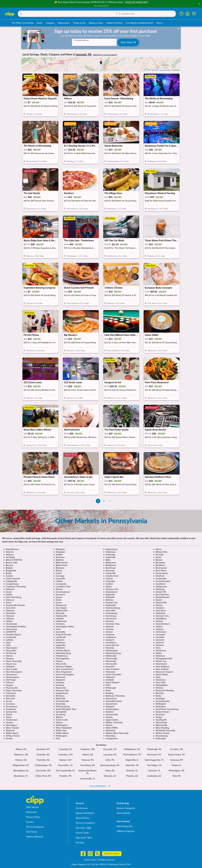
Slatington (159, 707)
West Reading (161, 728)
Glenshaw (9, 613)
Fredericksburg (112, 608)
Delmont (9, 589)
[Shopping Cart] (194, 14)
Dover (8, 592)
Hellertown (60, 621)
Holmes (158, 621)
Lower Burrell (111, 645)
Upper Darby (111, 720)
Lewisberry (110, 643)
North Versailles (112, 675)
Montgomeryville (163, 659)
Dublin (8, 595)
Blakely (8, 568)
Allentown (110, 552)
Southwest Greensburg (166, 709)
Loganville (59, 645)
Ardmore (59, 557)
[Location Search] (146, 14)
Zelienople (159, 739)
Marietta (109, 648)
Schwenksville (161, 701)
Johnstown (160, 632)
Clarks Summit (12, 579)
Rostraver (9, 699)
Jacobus (108, 629)
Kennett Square (12, 635)
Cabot (58, 573)
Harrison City (161, 616)
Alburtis (8, 552)
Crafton (108, 584)
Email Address (82, 40)
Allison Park (160, 552)
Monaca (9, 659)
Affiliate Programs (126, 831)
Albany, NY (21, 749)
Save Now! (128, 42)
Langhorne (110, 637)
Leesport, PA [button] (84, 55)
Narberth (9, 667)
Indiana (158, 627)
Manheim (59, 648)
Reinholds (9, 696)
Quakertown (61, 693)
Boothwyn (110, 568)
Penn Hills (159, 683)
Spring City (10, 712)
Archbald (9, 557)
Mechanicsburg (62, 653)
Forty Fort (9, 608)
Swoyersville (111, 715)
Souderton (10, 709)
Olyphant (59, 680)
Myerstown (160, 664)
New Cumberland (63, 669)
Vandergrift (160, 720)
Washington (60, 725)
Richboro (59, 696)
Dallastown (160, 587)
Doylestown (110, 592)
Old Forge (9, 680)
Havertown (110, 619)
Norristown (10, 675)
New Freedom (111, 669)
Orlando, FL (132, 771)
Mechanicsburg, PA (110, 765)
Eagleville (109, 595)
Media (157, 653)
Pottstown (10, 693)
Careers (30, 822)
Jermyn (108, 632)
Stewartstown (161, 712)
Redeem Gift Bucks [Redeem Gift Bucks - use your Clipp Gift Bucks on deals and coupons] (85, 813)
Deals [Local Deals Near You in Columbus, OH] (40, 23)
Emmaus (9, 600)
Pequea (8, 685)
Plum (107, 691)
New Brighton (161, 667)
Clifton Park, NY (43, 776)
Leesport (109, 640)
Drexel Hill (160, 592)
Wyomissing (160, 736)
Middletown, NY (132, 749)
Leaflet (152, 70)
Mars (157, 648)
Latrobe (8, 640)
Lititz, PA (110, 760)
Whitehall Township (164, 731)
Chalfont (159, 576)
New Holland (161, 669)
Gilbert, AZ (88, 755)
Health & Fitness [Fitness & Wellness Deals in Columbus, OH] (115, 23)
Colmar (58, 581)
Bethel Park (60, 565)
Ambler (58, 555)
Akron (157, 549)
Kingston (109, 635)
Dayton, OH (65, 760)
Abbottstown (11, 549)
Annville (158, 555)
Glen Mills (109, 611)
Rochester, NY (154, 755)
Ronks (157, 696)
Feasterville (160, 603)
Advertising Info (125, 826)
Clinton (108, 579)
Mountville (60, 664)
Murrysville (110, 664)
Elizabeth (109, 597)
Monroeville (110, 659)
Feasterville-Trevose (14, 605)
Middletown (61, 656)
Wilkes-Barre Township (116, 733)
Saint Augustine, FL (154, 760)
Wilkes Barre (11, 733)
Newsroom (31, 812)
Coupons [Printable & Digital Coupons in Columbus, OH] (50, 23)
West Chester (11, 728)
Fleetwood (60, 605)
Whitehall (109, 731)
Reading (108, 693)
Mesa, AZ (110, 771)
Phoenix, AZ (132, 776)
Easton (58, 597)
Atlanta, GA (21, 760)
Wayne (108, 725)
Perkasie (59, 685)
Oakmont (109, 677)
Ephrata (108, 600)
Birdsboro (159, 565)
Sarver (8, 701)
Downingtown (62, 592)
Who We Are (32, 807)
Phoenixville (11, 688)
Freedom (159, 608)
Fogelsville (109, 605)
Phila (107, 685)
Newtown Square (163, 672)
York (57, 739)
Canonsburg (160, 573)
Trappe (158, 717)
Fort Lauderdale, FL (65, 771)
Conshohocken (162, 581)
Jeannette (59, 632)
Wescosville (160, 725)
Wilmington (60, 736)
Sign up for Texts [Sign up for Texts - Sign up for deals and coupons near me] (84, 838)
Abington (59, 549)
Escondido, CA (65, 765)
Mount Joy (160, 661)
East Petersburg (12, 597)
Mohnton (159, 656)
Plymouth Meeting (163, 691)
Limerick (159, 643)
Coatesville (160, 579)
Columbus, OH (65, 755)
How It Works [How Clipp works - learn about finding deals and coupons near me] (124, 813)
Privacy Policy (33, 817)
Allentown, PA (21, 755)
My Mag (80, 843)
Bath (107, 560)
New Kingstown (62, 672)
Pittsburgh (110, 688)
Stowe (8, 715)
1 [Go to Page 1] (98, 501)
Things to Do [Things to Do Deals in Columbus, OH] (79, 23)
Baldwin (58, 560)
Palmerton (159, 680)
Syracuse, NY (177, 760)
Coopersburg (11, 584)
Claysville (59, 579)
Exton (7, 603)
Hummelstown (162, 624)
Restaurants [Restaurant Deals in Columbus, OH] (64, 23)
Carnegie (59, 576)
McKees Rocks (62, 651)
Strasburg (59, 715)
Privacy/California (35, 827)
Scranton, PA (176, 749)
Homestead (10, 624)
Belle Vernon (61, 563)
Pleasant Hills (61, 691)
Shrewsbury (10, 707)
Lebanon (59, 640)
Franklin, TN (65, 776)
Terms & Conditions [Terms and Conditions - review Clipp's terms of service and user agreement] (85, 823)
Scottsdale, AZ (154, 776)
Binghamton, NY (21, 765)
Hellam (8, 621)
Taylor (8, 717)
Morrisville (110, 661)
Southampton (111, 709)
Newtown (109, 672)
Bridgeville (10, 571)
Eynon (58, 603)
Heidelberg (160, 619)
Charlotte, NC (43, 760)
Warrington (10, 725)
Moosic (58, 661)
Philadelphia (160, 685)
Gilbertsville (60, 611)
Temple (108, 717)
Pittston (158, 688)
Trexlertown (10, 720)
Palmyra (9, 683)
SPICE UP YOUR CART (136, 2)
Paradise (59, 683)
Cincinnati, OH (43, 771)
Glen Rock (159, 611)
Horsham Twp (111, 624)
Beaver (158, 560)
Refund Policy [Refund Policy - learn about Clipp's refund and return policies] (83, 818)
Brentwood (160, 568)
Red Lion (159, 693)
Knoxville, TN (110, 749)
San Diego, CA (154, 765)
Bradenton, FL (21, 776)
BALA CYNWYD (13, 560)
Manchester (10, 648)
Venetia (8, 723)
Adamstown (110, 549)
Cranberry (159, 584)
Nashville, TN (132, 765)
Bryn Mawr (160, 571)
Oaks (157, 677)
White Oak (60, 731)
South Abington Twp (65, 709)
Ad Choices (32, 832)
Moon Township (12, 661)
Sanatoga (159, 699)
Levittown (59, 643)
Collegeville (10, 581)
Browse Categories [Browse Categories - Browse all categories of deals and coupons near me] (126, 808)
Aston (157, 557)
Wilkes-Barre (61, 733)
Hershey (109, 621)
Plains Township (12, 691)
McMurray (160, 651)
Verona (58, 723)
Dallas (107, 587)
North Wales (161, 675)
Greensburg (110, 613)
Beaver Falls (10, 563)
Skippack (109, 707)
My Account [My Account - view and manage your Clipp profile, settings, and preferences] (82, 808)
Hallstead (159, 613)
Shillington (160, 704)
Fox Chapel (60, 608)
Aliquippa (59, 552)
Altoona (8, 555)
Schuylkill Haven (113, 701)
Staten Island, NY (177, 755)
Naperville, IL (132, 760)
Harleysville (60, 616)
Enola (57, 600)
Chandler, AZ (43, 755)
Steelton (109, 712)
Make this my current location (105, 55)
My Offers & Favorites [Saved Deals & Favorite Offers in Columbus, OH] (23, 23)
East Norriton (161, 595)
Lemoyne (159, 640)
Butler (8, 573)
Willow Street (11, 736)
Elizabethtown (161, 597)
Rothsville (59, 699)
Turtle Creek (60, 720)
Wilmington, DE (176, 771)
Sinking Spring (62, 707)
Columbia (109, 581)
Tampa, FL (176, 765)
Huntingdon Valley (64, 627)
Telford (58, 717)
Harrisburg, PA (88, 765)
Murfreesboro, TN (132, 755)
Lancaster (159, 635)
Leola (7, 643)
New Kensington (13, 672)
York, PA (177, 776)
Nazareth (109, 667)
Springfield (60, 712)
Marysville (10, 651)
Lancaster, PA (110, 755)
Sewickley (59, 704)
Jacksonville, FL (88, 779)
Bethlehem (110, 565)
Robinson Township (114, 696)
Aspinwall (109, 557)
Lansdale (159, 637)
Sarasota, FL (154, 771)
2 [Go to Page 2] (104, 501)
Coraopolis (60, 584)
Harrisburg (110, 616)
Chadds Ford (111, 576)
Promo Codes (82, 833)
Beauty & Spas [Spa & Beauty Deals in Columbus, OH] (96, 23)
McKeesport (110, 651)
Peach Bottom (111, 683)
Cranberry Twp (62, 587)
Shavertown (110, 704)
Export (158, 600)
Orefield (108, 680)
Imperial (108, 627)
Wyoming (109, 736)
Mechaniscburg (112, 653)
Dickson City (111, 589)
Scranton (9, 704)
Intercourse (10, 629)
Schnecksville (61, 701)
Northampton (11, 677)
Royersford (110, 699)
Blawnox (59, 568)
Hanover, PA (88, 760)
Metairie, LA (110, 776)
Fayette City (110, 603)
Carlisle (8, 576)
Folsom (158, 605)
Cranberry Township (15, 587)
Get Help (80, 828)
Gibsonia (9, 611)
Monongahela (61, 659)
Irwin (57, 629)
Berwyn (8, 565)
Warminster (160, 723)
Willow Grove (161, 733)
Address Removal (35, 837)
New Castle (10, 669)
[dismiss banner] (179, 29)
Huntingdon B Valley (15, 627)
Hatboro (9, 619)
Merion (8, 656)
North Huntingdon (64, 675)
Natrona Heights (63, 667)
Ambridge (109, 555)
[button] (199, 4)
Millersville (110, 656)
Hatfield (58, 619)
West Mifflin (111, 728)
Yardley (8, 739)
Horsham (59, 624)
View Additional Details (101, 6)
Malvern (158, 645)
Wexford (9, 731)
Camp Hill (109, 573)
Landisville (10, 637)
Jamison (158, 629)
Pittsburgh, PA (154, 749)
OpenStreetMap (165, 70)
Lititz (7, 645)
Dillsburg (159, 589)
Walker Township (113, 723)
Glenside (59, 613)
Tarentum (159, 715)
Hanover (9, 616)
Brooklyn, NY (43, 749)
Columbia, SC (65, 749)
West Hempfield (62, 728)
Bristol (58, 571)
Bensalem (159, 563)
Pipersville (60, 688)
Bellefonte (109, 563)
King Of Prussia (62, 635)
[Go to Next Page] (110, 501)
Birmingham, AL (21, 771)
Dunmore (59, 595)
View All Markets (100, 786)
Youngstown (111, 739)
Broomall (109, 571)
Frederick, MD (88, 749)
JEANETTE (10, 632)
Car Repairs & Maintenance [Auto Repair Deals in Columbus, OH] (140, 23)
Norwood (59, 677)
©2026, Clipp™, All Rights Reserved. (99, 860)
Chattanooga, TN (43, 765)
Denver (58, 589)
